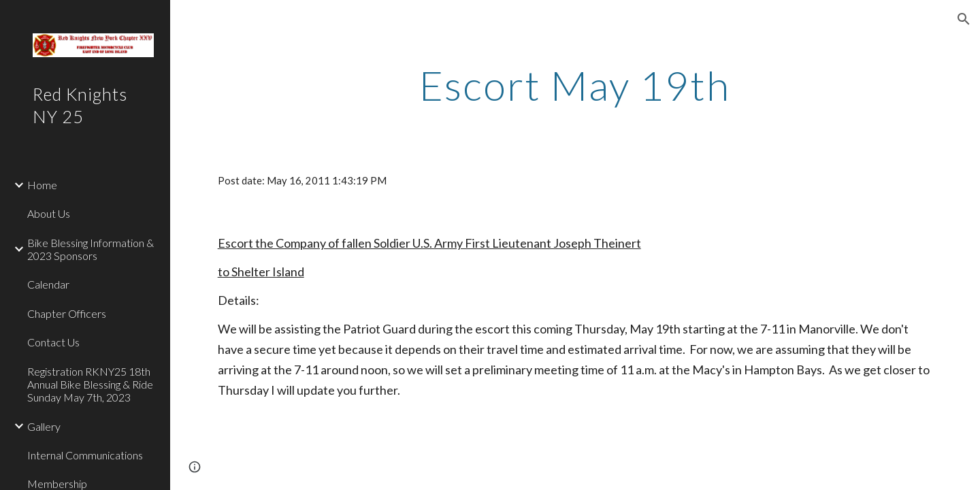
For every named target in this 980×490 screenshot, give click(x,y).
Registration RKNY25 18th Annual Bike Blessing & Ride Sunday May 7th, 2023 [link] (90, 385)
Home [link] (42, 185)
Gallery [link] (44, 426)
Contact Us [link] (53, 342)
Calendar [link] (48, 284)
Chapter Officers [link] (67, 313)
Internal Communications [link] (85, 455)
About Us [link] (49, 213)
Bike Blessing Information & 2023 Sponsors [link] (91, 249)
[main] (575, 85)
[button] (964, 19)
